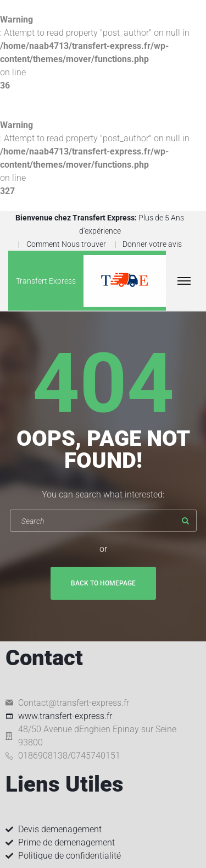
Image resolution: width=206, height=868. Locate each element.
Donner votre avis (152, 244)
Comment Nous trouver (66, 244)
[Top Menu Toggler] (184, 281)
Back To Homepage (103, 583)
